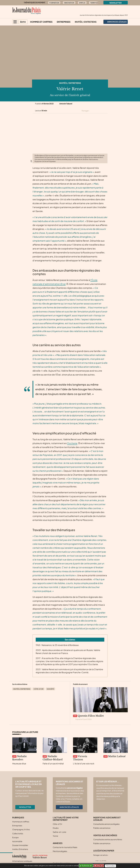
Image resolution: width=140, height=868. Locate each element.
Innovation (69, 3)
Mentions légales (60, 851)
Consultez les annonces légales (106, 824)
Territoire (95, 3)
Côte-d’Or (39, 689)
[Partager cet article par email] (106, 111)
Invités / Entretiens (86, 22)
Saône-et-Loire (59, 832)
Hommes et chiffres (41, 22)
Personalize (111, 866)
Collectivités (18, 833)
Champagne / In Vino (21, 829)
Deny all (100, 866)
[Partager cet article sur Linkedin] (101, 111)
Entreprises (64, 22)
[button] (15, 22)
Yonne (55, 836)
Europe (15, 837)
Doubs (56, 828)
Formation (54, 3)
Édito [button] (23, 22)
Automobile (17, 841)
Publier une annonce (102, 828)
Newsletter (116, 3)
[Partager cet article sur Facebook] (97, 111)
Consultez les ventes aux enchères (108, 839)
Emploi (82, 3)
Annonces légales (69, 807)
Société (50, 689)
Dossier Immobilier (20, 845)
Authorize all (86, 866)
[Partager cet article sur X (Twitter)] (92, 111)
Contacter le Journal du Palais (65, 847)
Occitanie (72, 443)
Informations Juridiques (22, 861)
